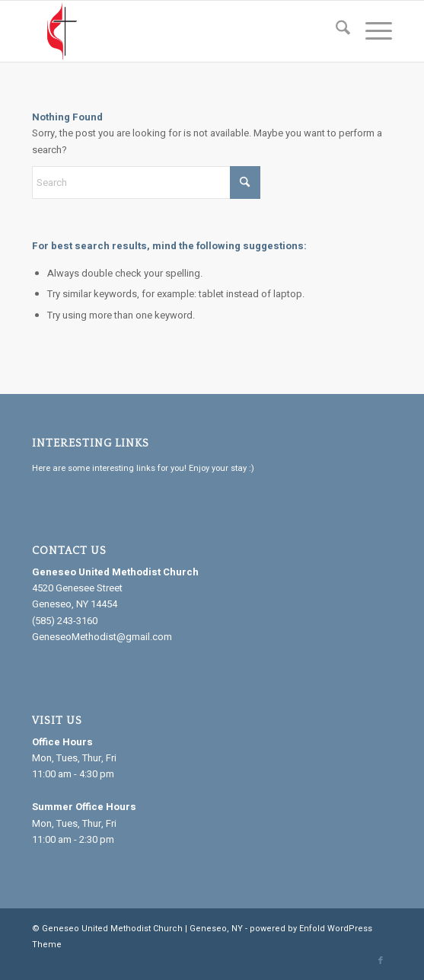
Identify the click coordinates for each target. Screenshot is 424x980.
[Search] (335, 31)
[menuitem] (335, 31)
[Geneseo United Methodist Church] (176, 31)
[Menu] (371, 31)
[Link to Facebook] (381, 961)
